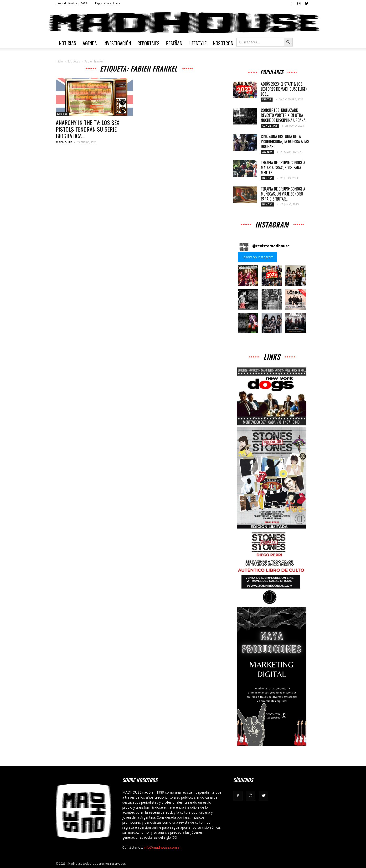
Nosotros (223, 43)
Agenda (90, 43)
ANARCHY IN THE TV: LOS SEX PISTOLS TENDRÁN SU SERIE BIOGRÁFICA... (88, 129)
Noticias (68, 43)
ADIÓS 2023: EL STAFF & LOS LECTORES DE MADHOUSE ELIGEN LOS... (284, 89)
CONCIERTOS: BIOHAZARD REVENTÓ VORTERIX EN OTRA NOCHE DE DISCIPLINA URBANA (283, 115)
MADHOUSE (64, 142)
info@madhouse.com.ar (162, 847)
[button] (248, 276)
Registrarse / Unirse (108, 3)
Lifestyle (198, 43)
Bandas (267, 178)
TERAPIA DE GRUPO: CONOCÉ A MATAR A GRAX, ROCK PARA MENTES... (283, 168)
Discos (267, 99)
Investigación (117, 43)
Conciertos (270, 126)
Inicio (59, 61)
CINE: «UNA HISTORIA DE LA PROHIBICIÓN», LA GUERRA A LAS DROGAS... (285, 141)
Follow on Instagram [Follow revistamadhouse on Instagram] (258, 257)
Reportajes (149, 43)
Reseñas (174, 43)
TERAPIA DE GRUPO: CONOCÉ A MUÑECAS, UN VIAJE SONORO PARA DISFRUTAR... (283, 194)
